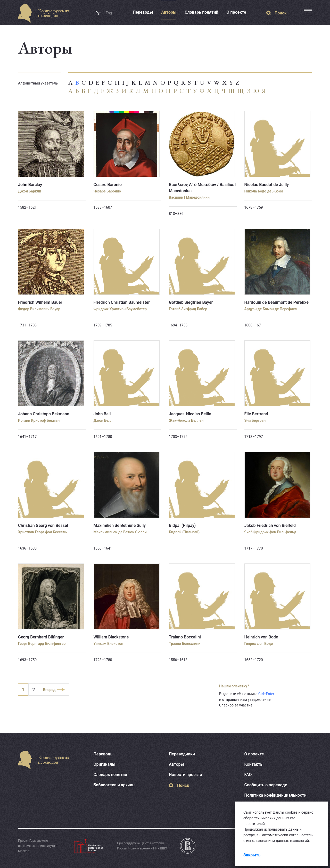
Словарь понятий (201, 12)
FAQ (248, 775)
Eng (109, 13)
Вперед (49, 690)
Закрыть (252, 855)
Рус (99, 13)
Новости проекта (185, 775)
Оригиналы (105, 764)
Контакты (254, 764)
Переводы (143, 12)
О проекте (236, 12)
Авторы (169, 12)
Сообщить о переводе (266, 785)
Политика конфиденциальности (275, 795)
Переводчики (182, 754)
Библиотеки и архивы (115, 785)
